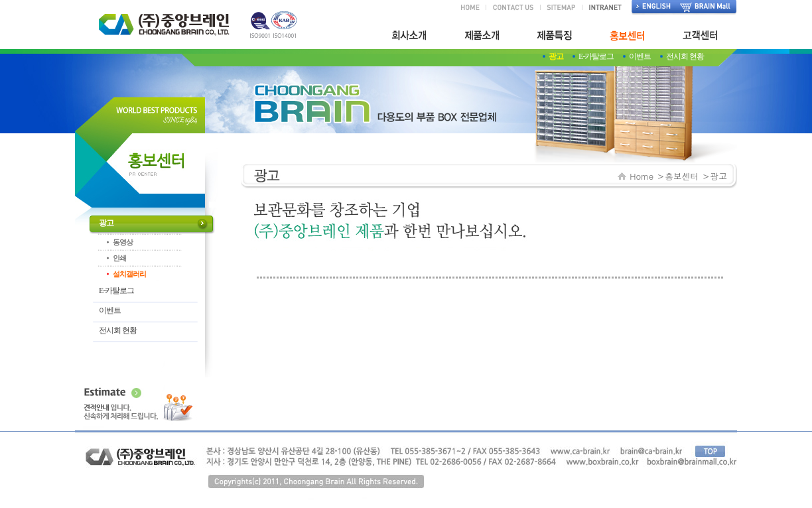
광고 (556, 56)
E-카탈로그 (596, 56)
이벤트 (640, 56)
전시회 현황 (685, 56)
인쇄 (119, 258)
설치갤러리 (129, 274)
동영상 (123, 242)
